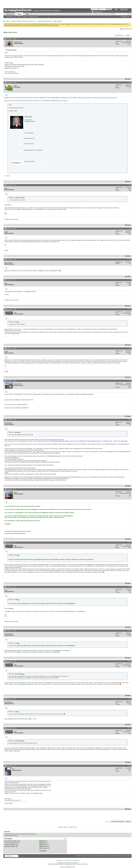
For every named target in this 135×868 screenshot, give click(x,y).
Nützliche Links (33, 17)
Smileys (41, 843)
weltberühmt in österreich (29, 834)
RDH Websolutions (10, 405)
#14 (130, 630)
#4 (130, 228)
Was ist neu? (10, 14)
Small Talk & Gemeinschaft (44, 21)
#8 (130, 348)
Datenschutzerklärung (98, 856)
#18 (130, 765)
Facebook (11, 408)
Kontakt (78, 856)
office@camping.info (29, 138)
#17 (130, 728)
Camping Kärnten (60, 860)
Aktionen (25, 17)
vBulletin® (65, 863)
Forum (19, 14)
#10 (130, 419)
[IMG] (41, 845)
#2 (130, 82)
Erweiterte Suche (125, 17)
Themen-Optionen (119, 35)
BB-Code (42, 841)
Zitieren (128, 79)
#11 (130, 489)
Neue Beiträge (9, 17)
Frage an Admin (13, 32)
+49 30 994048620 (29, 133)
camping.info (84, 856)
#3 (130, 185)
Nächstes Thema (73, 827)
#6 (130, 280)
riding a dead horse (16, 834)
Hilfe (116, 10)
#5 (130, 259)
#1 (130, 39)
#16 (130, 699)
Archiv (90, 856)
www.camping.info (29, 144)
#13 (130, 587)
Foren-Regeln (43, 851)
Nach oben (128, 821)
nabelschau (8, 834)
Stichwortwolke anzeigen (11, 836)
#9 (130, 380)
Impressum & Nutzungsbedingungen (114, 856)
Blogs (27, 14)
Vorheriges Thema (63, 827)
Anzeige (127, 35)
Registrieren (124, 10)
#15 (130, 661)
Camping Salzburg (75, 860)
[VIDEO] (41, 846)
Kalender (19, 17)
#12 (130, 542)
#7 (130, 309)
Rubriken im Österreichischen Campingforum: (23, 21)
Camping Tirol (67, 860)
